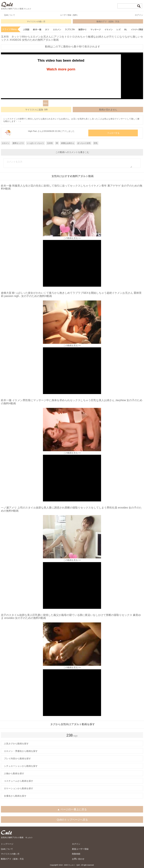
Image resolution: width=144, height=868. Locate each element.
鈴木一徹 (37, 30)
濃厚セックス (18, 143)
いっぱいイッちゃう (35, 143)
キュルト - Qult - (74, 865)
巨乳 (96, 143)
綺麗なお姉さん (68, 143)
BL (126, 30)
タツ (47, 30)
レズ (118, 30)
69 (57, 143)
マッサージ (96, 30)
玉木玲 (50, 143)
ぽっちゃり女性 (84, 143)
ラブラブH (70, 30)
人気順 (26, 30)
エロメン (57, 30)
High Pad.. (33, 131)
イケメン (109, 30)
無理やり (82, 30)
